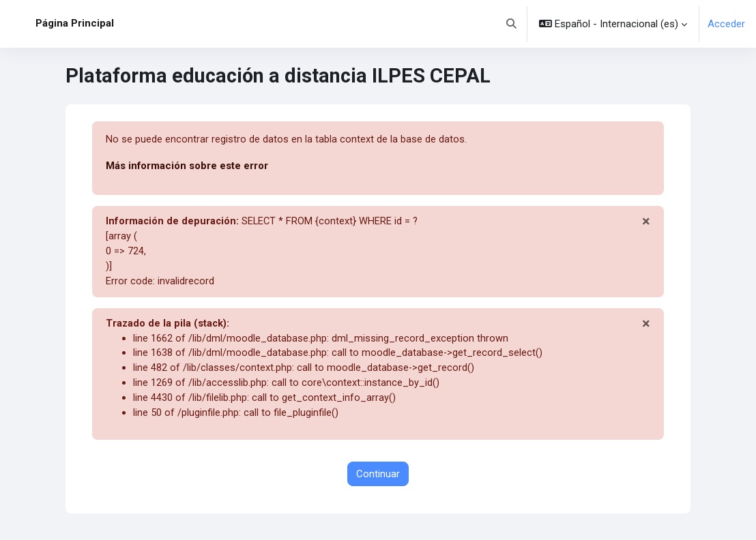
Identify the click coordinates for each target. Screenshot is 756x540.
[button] (512, 24)
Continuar (378, 479)
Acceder (726, 24)
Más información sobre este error (187, 166)
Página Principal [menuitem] (75, 23)
